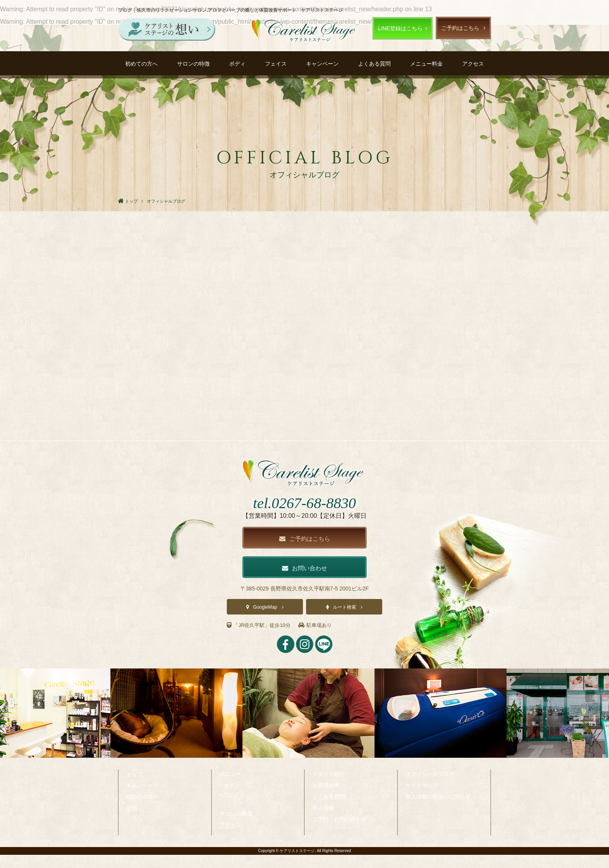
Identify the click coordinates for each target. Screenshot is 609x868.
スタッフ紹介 (329, 787)
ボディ (237, 64)
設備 (132, 821)
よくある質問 (374, 64)
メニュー (230, 787)
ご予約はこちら (460, 28)
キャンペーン (322, 64)
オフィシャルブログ (430, 787)
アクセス (473, 64)
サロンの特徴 (193, 64)
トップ (134, 787)
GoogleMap (265, 620)
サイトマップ (422, 799)
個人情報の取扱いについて (438, 810)
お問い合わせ (304, 581)
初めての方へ (141, 64)
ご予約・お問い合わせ (339, 832)
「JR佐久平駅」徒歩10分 (261, 638)
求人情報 (323, 821)
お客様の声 (326, 799)
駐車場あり (321, 638)
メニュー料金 (426, 64)
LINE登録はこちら (400, 28)
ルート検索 (345, 620)
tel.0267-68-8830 (304, 514)
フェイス (276, 64)
